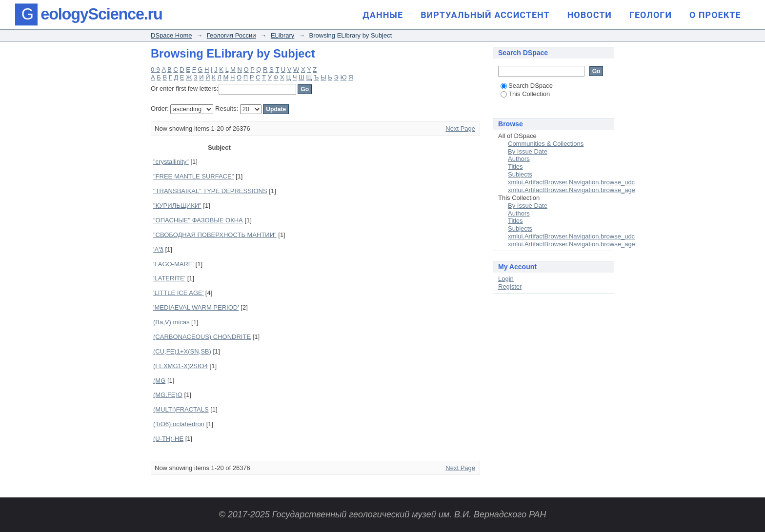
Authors (519, 159)
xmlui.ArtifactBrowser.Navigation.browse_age (572, 190)
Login (506, 279)
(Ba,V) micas (171, 322)
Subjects (520, 174)
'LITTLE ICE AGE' (178, 293)
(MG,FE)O (168, 395)
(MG (159, 381)
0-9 (155, 69)
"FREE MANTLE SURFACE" (193, 176)
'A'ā (158, 249)
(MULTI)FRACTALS (181, 409)
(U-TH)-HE (168, 439)
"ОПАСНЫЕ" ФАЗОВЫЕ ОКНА (198, 220)
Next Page (460, 128)
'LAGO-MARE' (173, 264)
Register (510, 286)
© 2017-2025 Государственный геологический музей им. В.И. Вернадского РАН (382, 514)
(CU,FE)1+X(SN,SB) (182, 351)
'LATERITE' (169, 278)
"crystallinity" (171, 162)
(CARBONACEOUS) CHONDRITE (202, 337)
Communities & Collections (546, 144)
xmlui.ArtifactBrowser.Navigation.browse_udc (571, 182)
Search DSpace (527, 86)
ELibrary (282, 35)
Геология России (232, 35)
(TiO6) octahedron (179, 424)
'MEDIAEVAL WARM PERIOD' (196, 307)
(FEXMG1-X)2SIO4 (181, 366)
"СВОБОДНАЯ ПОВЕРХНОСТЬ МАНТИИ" (215, 235)
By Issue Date (528, 151)
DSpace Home (171, 35)
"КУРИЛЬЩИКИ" (177, 206)
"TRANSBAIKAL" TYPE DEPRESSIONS (210, 191)
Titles (515, 167)
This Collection (525, 94)
